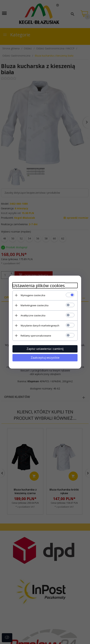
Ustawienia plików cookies (39, 285)
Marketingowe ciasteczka (35, 305)
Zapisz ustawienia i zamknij (45, 349)
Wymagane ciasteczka (33, 295)
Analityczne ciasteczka (33, 315)
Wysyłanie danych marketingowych (40, 326)
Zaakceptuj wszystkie (45, 358)
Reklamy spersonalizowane (36, 336)
